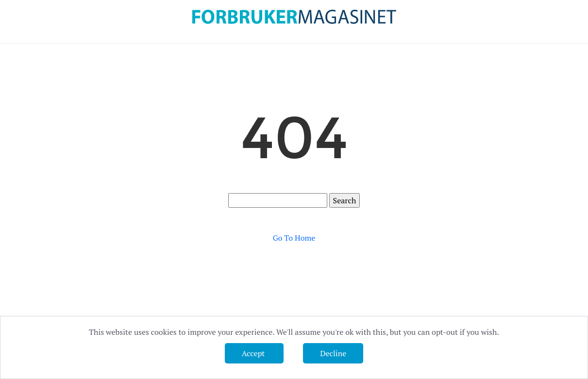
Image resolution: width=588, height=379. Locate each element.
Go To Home (294, 238)
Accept (254, 353)
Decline (333, 353)
